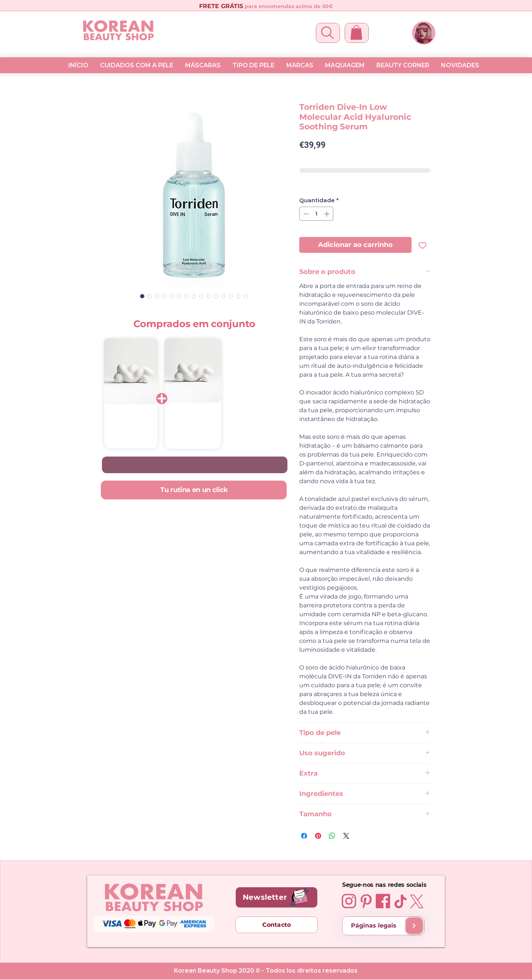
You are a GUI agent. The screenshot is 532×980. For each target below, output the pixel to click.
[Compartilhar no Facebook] (304, 836)
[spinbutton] (316, 214)
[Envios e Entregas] (414, 926)
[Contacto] (277, 925)
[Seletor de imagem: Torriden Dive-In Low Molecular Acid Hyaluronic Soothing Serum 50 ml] (142, 296)
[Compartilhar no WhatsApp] (332, 836)
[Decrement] (305, 214)
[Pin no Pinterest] (318, 836)
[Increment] (328, 214)
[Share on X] (346, 836)
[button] (356, 32)
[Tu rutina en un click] (194, 490)
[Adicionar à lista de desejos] (422, 245)
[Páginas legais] (383, 926)
